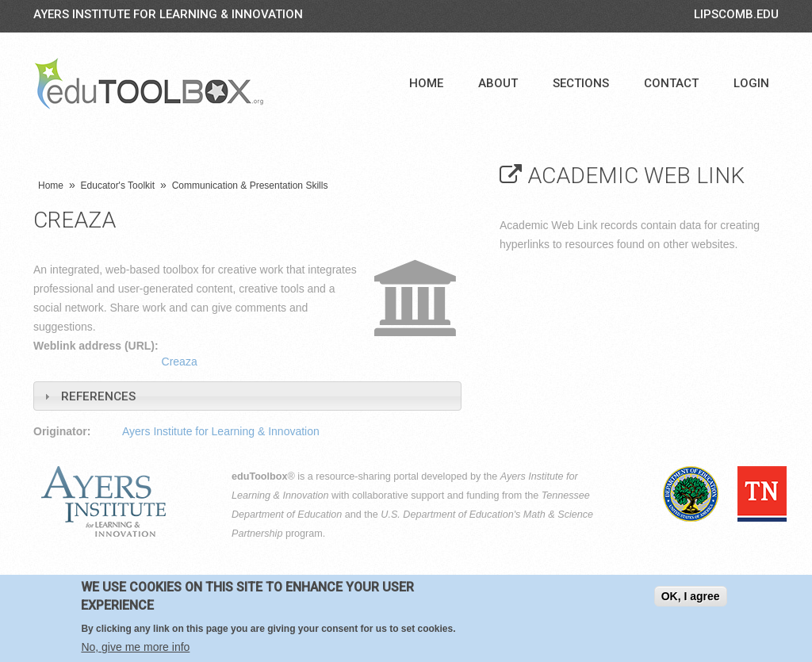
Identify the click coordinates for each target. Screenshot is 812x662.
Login (751, 83)
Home (426, 83)
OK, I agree (691, 596)
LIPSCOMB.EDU (736, 14)
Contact (671, 83)
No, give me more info (135, 647)
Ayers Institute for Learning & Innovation (168, 14)
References (98, 396)
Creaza (180, 362)
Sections (581, 83)
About (498, 83)
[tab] (247, 396)
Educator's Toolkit (118, 186)
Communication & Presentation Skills (250, 186)
